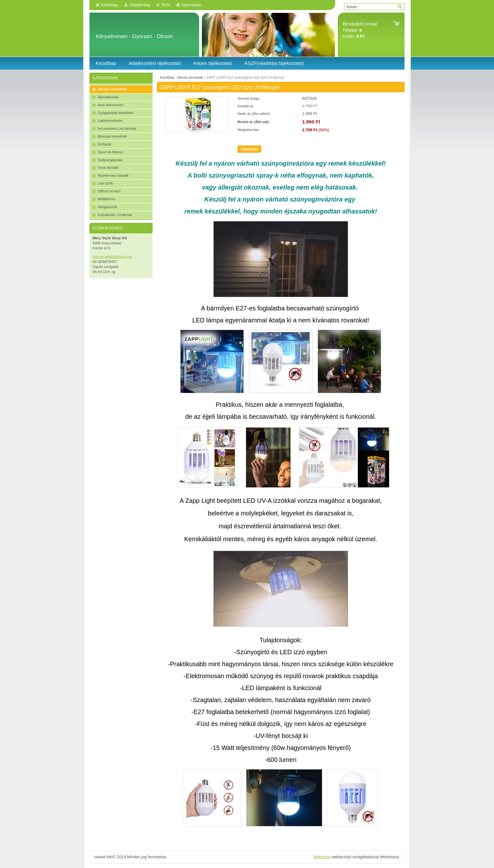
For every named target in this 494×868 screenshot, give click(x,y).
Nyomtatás (191, 5)
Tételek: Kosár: (360, 30)
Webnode (322, 857)
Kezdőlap (109, 5)
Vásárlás (249, 149)
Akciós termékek (190, 77)
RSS (166, 5)
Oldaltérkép (140, 5)
